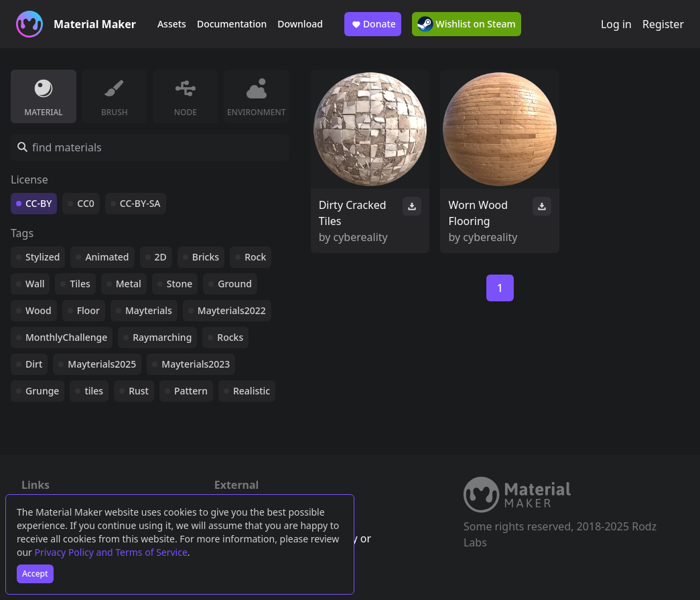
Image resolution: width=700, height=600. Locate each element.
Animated (107, 257)
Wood (39, 310)
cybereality (361, 237)
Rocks (230, 337)
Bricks (206, 257)
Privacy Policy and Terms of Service (111, 552)
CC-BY (39, 203)
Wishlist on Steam (467, 24)
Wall (35, 284)
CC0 (86, 203)
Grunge (42, 391)
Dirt (34, 364)
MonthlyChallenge (66, 337)
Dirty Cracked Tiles (353, 213)
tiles (94, 391)
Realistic (252, 391)
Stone (180, 284)
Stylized (43, 257)
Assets (172, 24)
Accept (35, 574)
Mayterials (149, 310)
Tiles (80, 284)
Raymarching (162, 337)
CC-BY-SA (140, 203)
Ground (235, 284)
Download (300, 24)
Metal (129, 284)
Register (663, 24)
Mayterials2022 (232, 310)
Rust (139, 391)
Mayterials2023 (196, 364)
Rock (255, 257)
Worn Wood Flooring (478, 213)
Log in (616, 24)
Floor (88, 310)
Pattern (191, 391)
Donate (373, 24)
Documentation (232, 24)
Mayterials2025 (102, 364)
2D (161, 257)
